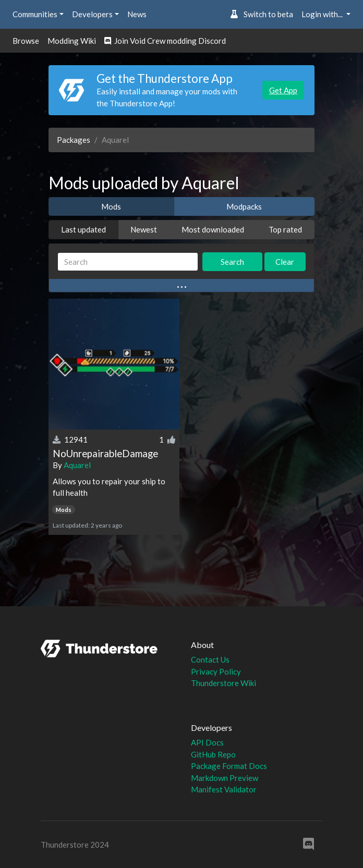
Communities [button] (35, 14)
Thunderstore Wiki (223, 683)
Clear (285, 262)
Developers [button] (92, 14)
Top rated (285, 229)
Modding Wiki (72, 41)
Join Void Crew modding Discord (165, 41)
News (137, 14)
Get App (283, 90)
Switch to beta (262, 14)
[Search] (128, 262)
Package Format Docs (229, 766)
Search (232, 262)
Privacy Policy (216, 671)
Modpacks (244, 206)
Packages (74, 140)
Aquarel (77, 465)
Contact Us (210, 659)
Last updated (83, 229)
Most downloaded (213, 229)
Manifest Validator (224, 789)
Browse (26, 41)
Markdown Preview (225, 778)
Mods (111, 206)
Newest (144, 229)
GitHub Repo (213, 754)
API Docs (207, 742)
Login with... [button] (323, 14)
